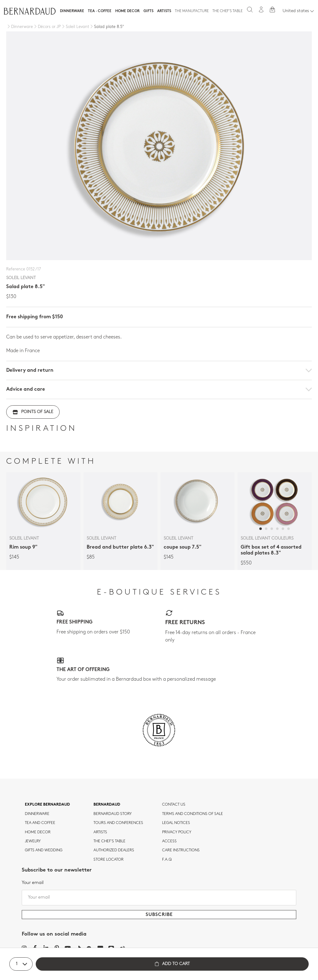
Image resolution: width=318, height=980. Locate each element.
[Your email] (159, 898)
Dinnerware (72, 11)
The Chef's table (227, 11)
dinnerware (37, 814)
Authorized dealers (114, 850)
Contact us (174, 805)
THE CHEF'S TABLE (109, 841)
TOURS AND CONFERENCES (118, 823)
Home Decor (127, 11)
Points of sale (33, 412)
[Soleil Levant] (75, 27)
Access (169, 841)
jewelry (33, 841)
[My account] (261, 9)
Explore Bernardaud (47, 805)
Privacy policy (177, 832)
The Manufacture (192, 11)
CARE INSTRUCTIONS (181, 850)
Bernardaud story (113, 814)
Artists (164, 11)
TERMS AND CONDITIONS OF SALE (193, 814)
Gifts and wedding (44, 850)
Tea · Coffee (100, 11)
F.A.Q (167, 860)
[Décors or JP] (47, 27)
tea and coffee (40, 823)
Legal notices (176, 823)
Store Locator (109, 860)
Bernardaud (107, 805)
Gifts (148, 11)
